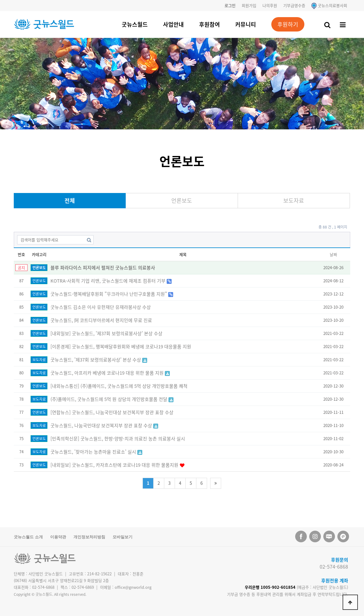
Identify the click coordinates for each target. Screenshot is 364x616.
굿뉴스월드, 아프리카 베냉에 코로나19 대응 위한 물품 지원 (108, 373)
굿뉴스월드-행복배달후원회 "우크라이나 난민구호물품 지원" (109, 294)
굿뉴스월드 (135, 24)
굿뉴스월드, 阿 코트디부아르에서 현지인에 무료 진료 (101, 320)
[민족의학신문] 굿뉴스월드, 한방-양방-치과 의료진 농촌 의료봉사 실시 (118, 439)
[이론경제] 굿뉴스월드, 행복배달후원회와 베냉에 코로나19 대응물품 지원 (121, 347)
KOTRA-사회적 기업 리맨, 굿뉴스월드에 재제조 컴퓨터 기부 (109, 281)
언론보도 (182, 200)
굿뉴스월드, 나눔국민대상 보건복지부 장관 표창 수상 (102, 425)
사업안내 (173, 24)
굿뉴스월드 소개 (28, 537)
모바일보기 (123, 537)
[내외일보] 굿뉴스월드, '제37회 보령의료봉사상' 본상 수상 (106, 333)
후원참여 (210, 24)
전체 (70, 200)
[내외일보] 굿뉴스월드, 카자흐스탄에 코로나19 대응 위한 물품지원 (115, 465)
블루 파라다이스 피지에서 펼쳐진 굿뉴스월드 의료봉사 (103, 268)
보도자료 (294, 200)
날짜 (333, 254)
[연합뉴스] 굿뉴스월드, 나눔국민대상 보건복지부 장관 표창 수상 (112, 412)
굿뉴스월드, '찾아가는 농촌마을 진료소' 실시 (94, 452)
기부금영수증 (294, 5)
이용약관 (58, 537)
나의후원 (270, 5)
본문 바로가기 (0, 0)
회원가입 (249, 5)
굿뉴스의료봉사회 (329, 5)
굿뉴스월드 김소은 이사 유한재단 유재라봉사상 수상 (101, 307)
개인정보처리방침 (89, 537)
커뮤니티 (246, 24)
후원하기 (288, 24)
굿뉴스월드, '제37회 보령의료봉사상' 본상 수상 (96, 360)
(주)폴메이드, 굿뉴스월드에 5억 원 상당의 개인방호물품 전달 (110, 399)
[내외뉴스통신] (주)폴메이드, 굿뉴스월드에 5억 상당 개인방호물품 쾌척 (119, 386)
